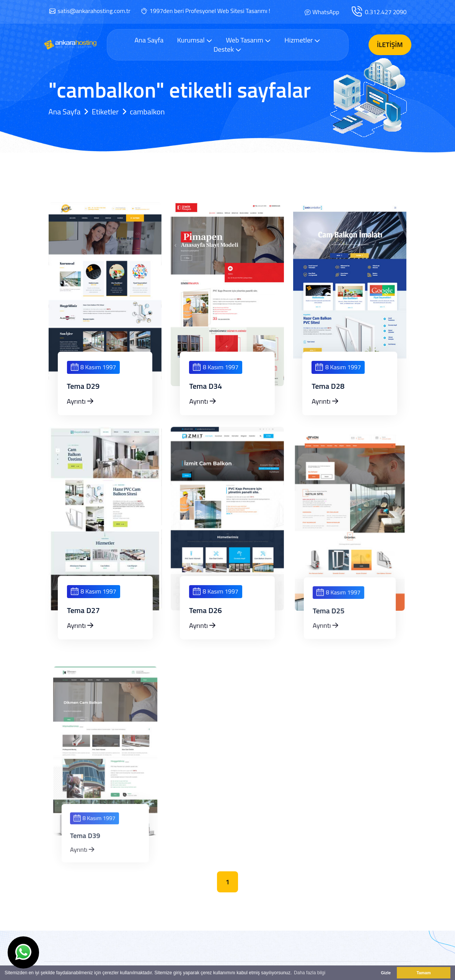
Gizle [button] (386, 973)
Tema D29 (83, 386)
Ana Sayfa (149, 40)
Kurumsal (195, 40)
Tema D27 (90, 614)
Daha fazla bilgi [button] (310, 973)
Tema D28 (328, 386)
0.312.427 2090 (386, 12)
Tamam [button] (423, 973)
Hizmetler (302, 40)
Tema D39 (91, 839)
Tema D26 (213, 615)
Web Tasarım (248, 40)
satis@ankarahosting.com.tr (94, 11)
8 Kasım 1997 (94, 367)
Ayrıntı (80, 401)
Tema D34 (205, 386)
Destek (227, 49)
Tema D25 (336, 615)
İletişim (390, 45)
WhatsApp (326, 12)
